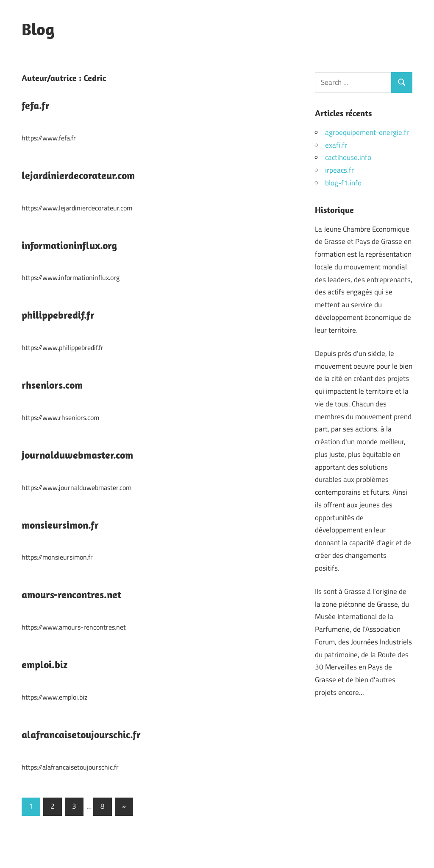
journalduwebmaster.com (77, 455)
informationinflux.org (69, 245)
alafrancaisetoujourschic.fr (81, 734)
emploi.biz (45, 664)
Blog (38, 29)
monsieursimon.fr (60, 525)
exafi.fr (336, 145)
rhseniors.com (52, 385)
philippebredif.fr (58, 315)
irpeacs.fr (339, 170)
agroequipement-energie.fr (367, 132)
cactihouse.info (348, 157)
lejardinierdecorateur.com (78, 175)
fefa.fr (36, 105)
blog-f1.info (343, 183)
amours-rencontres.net (71, 594)
